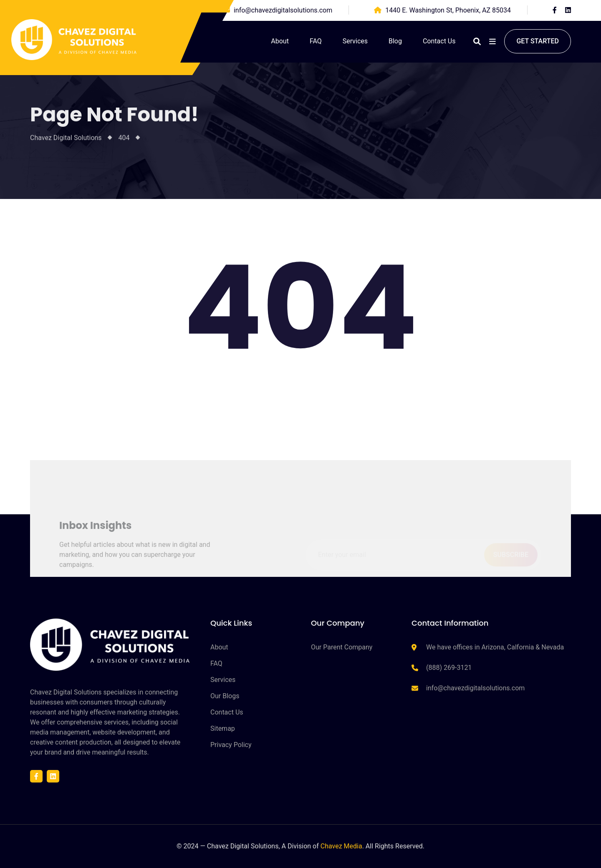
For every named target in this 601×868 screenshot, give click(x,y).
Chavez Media (341, 846)
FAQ (316, 41)
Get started (538, 41)
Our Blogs (225, 696)
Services (355, 41)
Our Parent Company (342, 647)
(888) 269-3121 (449, 668)
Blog (395, 41)
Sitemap (223, 728)
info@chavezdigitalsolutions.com (283, 10)
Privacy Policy (231, 745)
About (280, 41)
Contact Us (439, 41)
